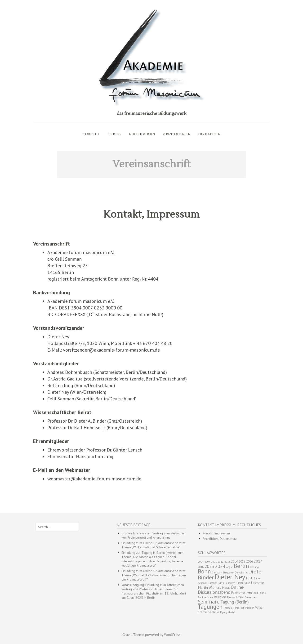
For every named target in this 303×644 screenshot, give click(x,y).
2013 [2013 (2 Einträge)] (227, 562)
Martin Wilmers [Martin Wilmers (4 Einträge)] (209, 588)
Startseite (91, 134)
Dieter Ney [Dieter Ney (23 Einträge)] (230, 577)
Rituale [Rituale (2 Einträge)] (231, 597)
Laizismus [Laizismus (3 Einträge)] (258, 583)
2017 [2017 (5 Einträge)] (258, 561)
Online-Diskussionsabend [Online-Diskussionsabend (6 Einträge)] (221, 590)
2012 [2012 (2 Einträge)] (221, 562)
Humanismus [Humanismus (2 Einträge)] (243, 583)
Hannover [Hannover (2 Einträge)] (230, 583)
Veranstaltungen (177, 134)
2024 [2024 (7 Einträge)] (220, 566)
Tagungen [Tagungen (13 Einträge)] (210, 607)
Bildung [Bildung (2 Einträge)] (254, 567)
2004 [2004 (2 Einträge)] (201, 562)
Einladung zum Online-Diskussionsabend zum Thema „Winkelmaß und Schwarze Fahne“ (153, 545)
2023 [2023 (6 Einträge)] (209, 566)
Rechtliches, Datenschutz (220, 539)
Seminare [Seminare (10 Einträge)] (209, 602)
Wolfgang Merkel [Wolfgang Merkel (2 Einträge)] (226, 612)
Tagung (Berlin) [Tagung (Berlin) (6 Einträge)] (235, 602)
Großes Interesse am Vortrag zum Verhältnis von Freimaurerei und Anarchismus (153, 535)
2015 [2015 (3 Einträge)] (242, 561)
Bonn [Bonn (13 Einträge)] (204, 571)
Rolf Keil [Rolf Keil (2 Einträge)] (240, 597)
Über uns (114, 134)
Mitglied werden (142, 134)
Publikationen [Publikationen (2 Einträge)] (205, 597)
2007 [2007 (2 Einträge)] (207, 562)
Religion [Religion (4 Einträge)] (220, 597)
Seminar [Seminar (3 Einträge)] (250, 597)
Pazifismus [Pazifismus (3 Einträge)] (238, 593)
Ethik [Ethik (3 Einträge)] (249, 578)
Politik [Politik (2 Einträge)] (262, 593)
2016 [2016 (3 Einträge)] (250, 561)
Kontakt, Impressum (152, 215)
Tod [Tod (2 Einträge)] (242, 608)
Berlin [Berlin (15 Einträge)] (241, 566)
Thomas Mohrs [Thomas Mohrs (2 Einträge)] (231, 608)
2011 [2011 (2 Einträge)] (214, 562)
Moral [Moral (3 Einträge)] (226, 588)
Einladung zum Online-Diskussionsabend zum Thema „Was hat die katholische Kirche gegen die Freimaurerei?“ (154, 575)
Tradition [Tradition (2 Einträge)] (250, 608)
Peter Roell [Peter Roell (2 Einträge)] (252, 593)
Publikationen (209, 134)
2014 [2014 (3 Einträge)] (234, 561)
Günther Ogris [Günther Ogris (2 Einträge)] (216, 583)
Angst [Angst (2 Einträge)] (229, 567)
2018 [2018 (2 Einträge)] (201, 567)
